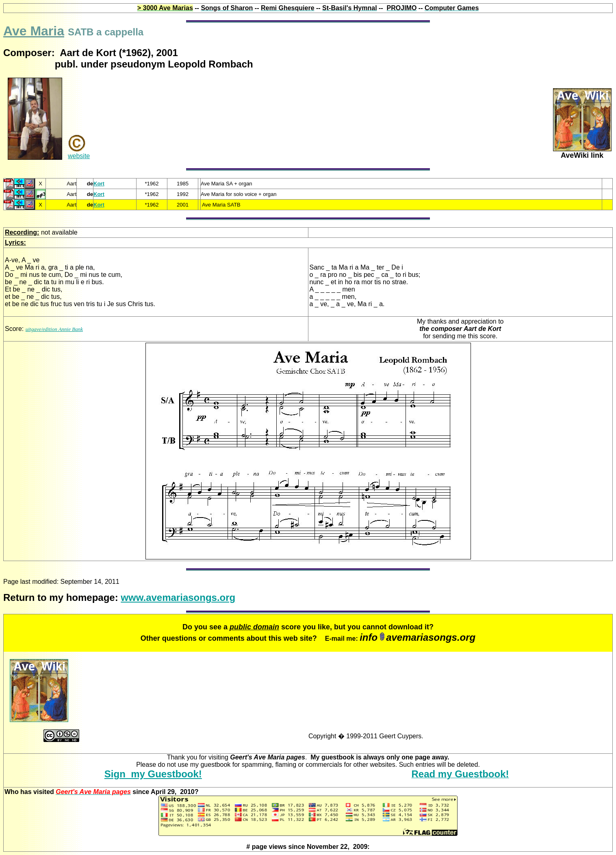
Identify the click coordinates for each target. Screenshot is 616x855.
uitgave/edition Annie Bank (54, 329)
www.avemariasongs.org (178, 597)
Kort (99, 184)
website (79, 156)
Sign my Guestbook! (153, 774)
